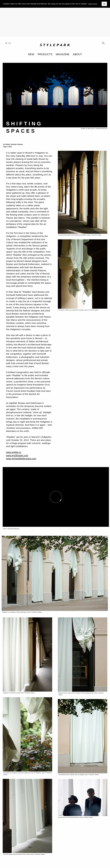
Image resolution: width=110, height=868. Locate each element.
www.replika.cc (14, 452)
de (6, 43)
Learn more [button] (93, 4)
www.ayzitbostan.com (17, 455)
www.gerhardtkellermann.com (21, 458)
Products (45, 54)
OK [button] (104, 4)
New (31, 54)
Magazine (63, 54)
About (77, 54)
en (10, 43)
